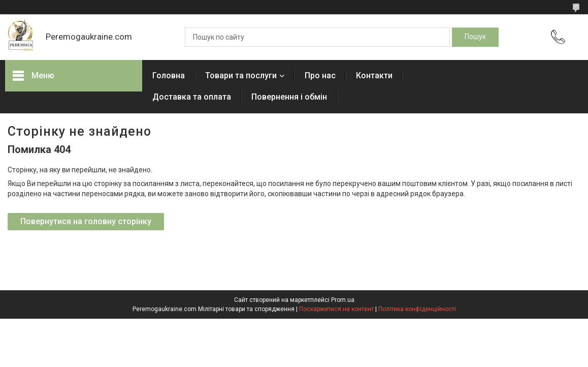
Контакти (374, 75)
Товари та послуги (241, 75)
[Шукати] (475, 37)
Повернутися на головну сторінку (86, 221)
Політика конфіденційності (417, 309)
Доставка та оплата (192, 97)
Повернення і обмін (289, 97)
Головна (169, 75)
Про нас (320, 75)
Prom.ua (343, 300)
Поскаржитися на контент (336, 309)
